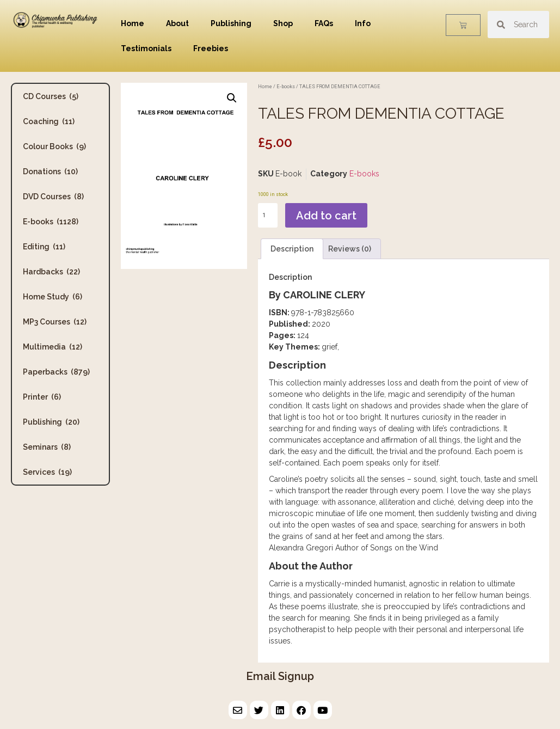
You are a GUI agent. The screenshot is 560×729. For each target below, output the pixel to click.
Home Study (53, 297)
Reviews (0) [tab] (350, 249)
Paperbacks (56, 372)
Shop (283, 23)
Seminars (47, 447)
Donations (50, 171)
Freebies (211, 48)
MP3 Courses (55, 322)
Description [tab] (292, 249)
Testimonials (146, 48)
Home (133, 23)
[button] (232, 98)
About (177, 23)
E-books (51, 222)
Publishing (231, 23)
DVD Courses (53, 197)
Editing (44, 247)
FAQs (324, 23)
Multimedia (53, 347)
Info (363, 23)
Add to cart (326, 216)
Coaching (49, 121)
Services (47, 472)
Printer (42, 397)
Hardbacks (51, 272)
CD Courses (51, 96)
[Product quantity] (268, 215)
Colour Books (54, 146)
